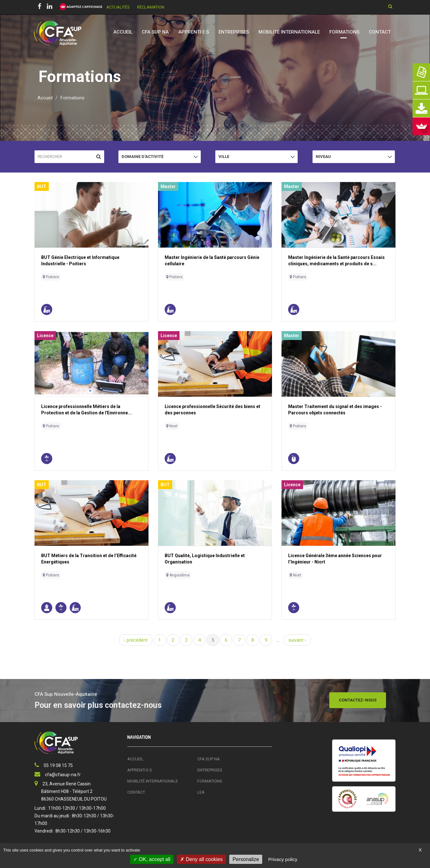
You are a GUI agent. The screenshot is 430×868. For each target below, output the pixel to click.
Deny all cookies (201, 859)
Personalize (246, 859)
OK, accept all (152, 859)
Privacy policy (283, 859)
